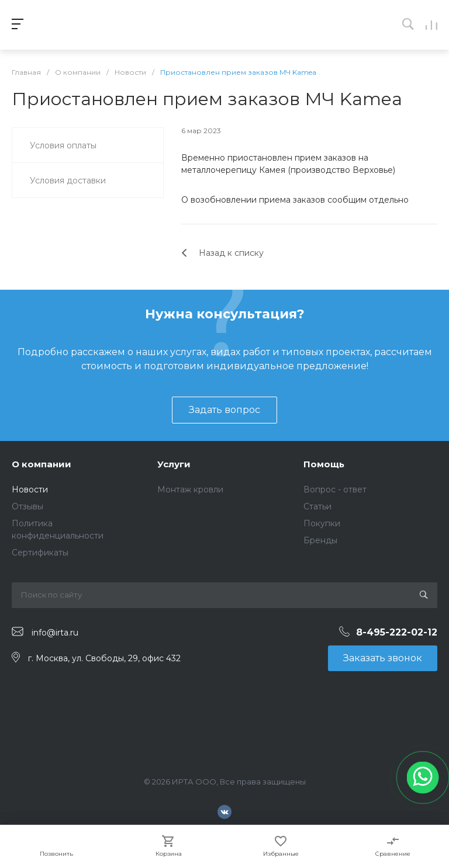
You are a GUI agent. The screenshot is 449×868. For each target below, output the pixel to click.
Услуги (174, 464)
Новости (30, 489)
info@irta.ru (55, 632)
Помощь (324, 464)
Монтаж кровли (190, 489)
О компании (42, 464)
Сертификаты (40, 553)
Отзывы (27, 506)
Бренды (320, 540)
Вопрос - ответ (335, 489)
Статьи (317, 506)
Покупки (322, 523)
